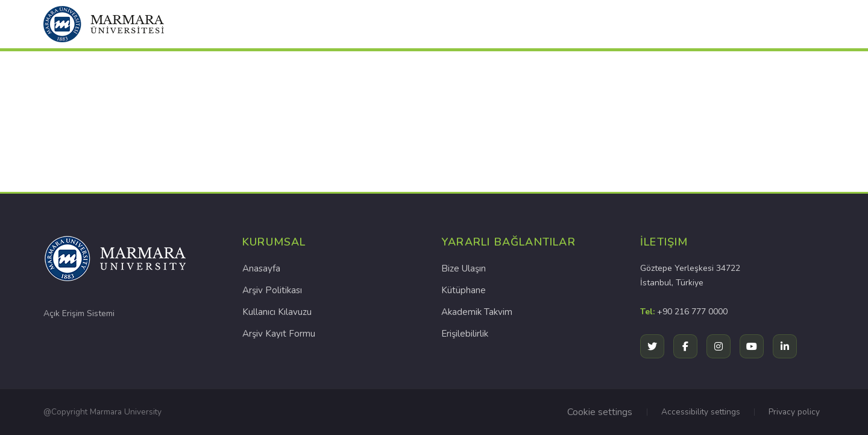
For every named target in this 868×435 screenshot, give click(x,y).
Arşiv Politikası (272, 290)
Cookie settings (600, 412)
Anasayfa (261, 268)
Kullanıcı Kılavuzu (277, 312)
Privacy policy (794, 412)
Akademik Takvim (477, 312)
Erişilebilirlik (465, 334)
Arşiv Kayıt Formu (279, 334)
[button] (104, 24)
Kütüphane (464, 290)
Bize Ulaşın (464, 268)
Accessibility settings (701, 412)
